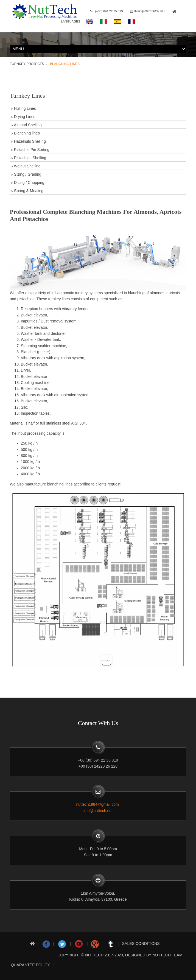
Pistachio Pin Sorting (32, 149)
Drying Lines (25, 116)
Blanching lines (65, 64)
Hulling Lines (25, 108)
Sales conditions (141, 944)
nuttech (94, 955)
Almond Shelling (28, 125)
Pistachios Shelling (30, 158)
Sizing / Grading (28, 174)
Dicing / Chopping (29, 182)
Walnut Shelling (27, 166)
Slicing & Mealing (29, 190)
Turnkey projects (27, 64)
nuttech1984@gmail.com (98, 804)
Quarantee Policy (30, 965)
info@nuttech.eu (156, 11)
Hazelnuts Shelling (30, 141)
